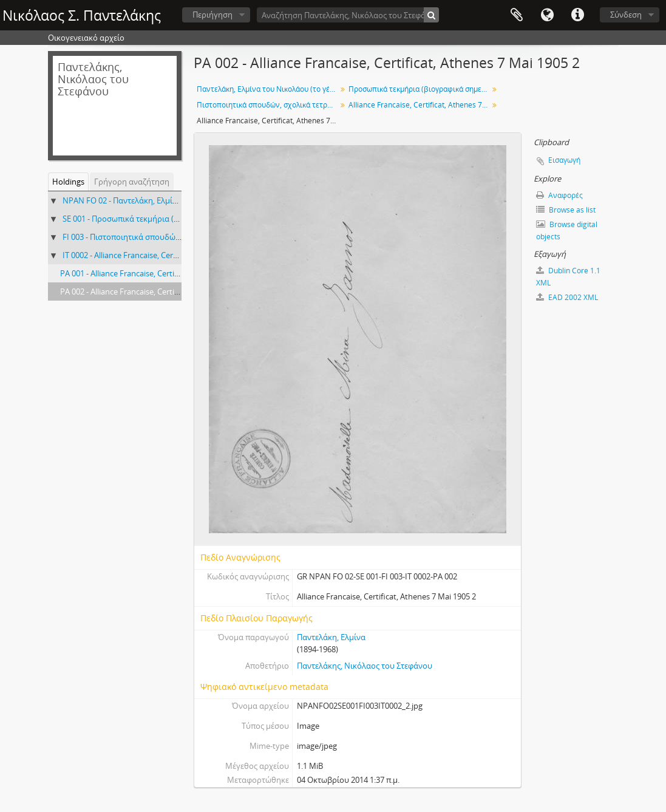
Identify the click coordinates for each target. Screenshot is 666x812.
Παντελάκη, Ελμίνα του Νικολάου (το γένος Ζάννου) (268, 89)
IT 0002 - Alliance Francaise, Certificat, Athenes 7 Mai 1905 (165, 255)
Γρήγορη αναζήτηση (132, 182)
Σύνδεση (626, 15)
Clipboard (517, 15)
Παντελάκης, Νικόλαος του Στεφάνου (365, 666)
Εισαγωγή (564, 160)
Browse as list (566, 210)
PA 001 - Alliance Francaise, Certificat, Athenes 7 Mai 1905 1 (165, 273)
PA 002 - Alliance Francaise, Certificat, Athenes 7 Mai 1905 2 (165, 292)
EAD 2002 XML (567, 297)
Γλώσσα (547, 15)
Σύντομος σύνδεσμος (577, 15)
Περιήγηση (212, 15)
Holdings (68, 182)
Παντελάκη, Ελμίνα (331, 637)
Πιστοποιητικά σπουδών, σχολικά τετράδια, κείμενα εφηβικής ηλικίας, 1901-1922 (268, 105)
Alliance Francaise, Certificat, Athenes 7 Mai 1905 (420, 105)
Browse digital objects (567, 230)
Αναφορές (559, 195)
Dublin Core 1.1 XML (568, 277)
